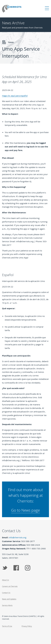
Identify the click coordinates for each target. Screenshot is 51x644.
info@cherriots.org (18, 537)
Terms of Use (7, 626)
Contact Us (6, 593)
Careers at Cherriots (10, 586)
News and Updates (9, 599)
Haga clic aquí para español (15, 96)
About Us (6, 580)
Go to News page (26, 510)
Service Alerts (7, 605)
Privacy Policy (27, 626)
